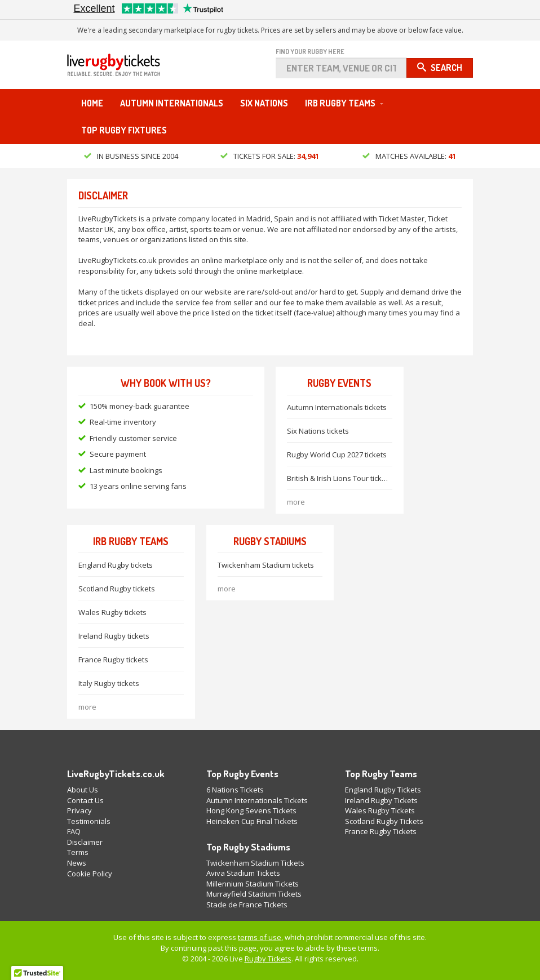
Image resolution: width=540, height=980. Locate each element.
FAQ (74, 831)
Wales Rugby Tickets (380, 810)
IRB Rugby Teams (340, 103)
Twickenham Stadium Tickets (255, 863)
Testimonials (89, 821)
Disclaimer (85, 842)
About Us (83, 790)
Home (92, 103)
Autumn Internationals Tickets (257, 800)
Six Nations (264, 103)
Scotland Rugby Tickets (384, 821)
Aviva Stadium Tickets (243, 873)
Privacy (79, 810)
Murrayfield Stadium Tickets (254, 894)
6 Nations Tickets (235, 790)
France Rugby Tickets (381, 831)
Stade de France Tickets (247, 905)
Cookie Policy (90, 874)
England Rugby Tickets (383, 790)
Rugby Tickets (268, 959)
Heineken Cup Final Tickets (252, 821)
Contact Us (85, 800)
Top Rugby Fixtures (124, 130)
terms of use (260, 937)
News (77, 863)
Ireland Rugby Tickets (381, 800)
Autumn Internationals (172, 103)
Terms (78, 852)
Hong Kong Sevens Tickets (251, 810)
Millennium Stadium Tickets (253, 884)
